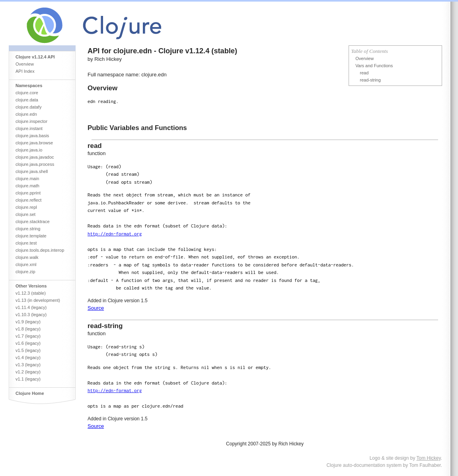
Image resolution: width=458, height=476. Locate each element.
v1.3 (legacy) (28, 365)
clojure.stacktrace (33, 221)
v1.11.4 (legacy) (31, 307)
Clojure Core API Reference (123, 23)
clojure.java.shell (32, 171)
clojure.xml (26, 264)
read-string (370, 80)
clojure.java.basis (32, 136)
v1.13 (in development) (38, 300)
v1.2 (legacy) (28, 372)
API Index (25, 71)
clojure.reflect (28, 200)
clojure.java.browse (34, 143)
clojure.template (31, 236)
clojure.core (27, 93)
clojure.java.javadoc (35, 157)
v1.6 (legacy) (28, 343)
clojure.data (27, 100)
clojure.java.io (29, 150)
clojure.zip (25, 272)
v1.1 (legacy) (28, 379)
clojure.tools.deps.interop (40, 250)
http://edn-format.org (115, 234)
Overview (25, 64)
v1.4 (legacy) (28, 357)
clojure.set (25, 214)
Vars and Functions (374, 66)
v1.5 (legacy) (28, 350)
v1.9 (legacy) (28, 322)
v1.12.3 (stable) (31, 293)
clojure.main (27, 179)
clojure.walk (27, 257)
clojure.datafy (28, 107)
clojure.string (28, 229)
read (364, 73)
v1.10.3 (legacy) (31, 315)
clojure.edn (26, 114)
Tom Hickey (429, 458)
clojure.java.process (35, 164)
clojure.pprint (28, 193)
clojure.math (27, 186)
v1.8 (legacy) (28, 329)
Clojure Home (30, 393)
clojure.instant (29, 128)
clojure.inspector (31, 121)
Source (96, 308)
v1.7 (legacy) (28, 336)
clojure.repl (26, 207)
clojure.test (26, 243)
